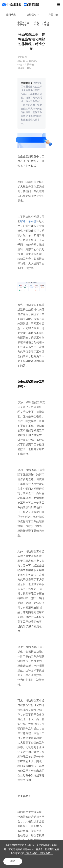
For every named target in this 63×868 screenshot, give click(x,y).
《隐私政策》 (46, 853)
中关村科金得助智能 (23, 24)
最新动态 (11, 15)
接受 (13, 861)
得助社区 (37, 24)
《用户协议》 (32, 853)
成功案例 (46, 24)
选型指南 (33, 15)
